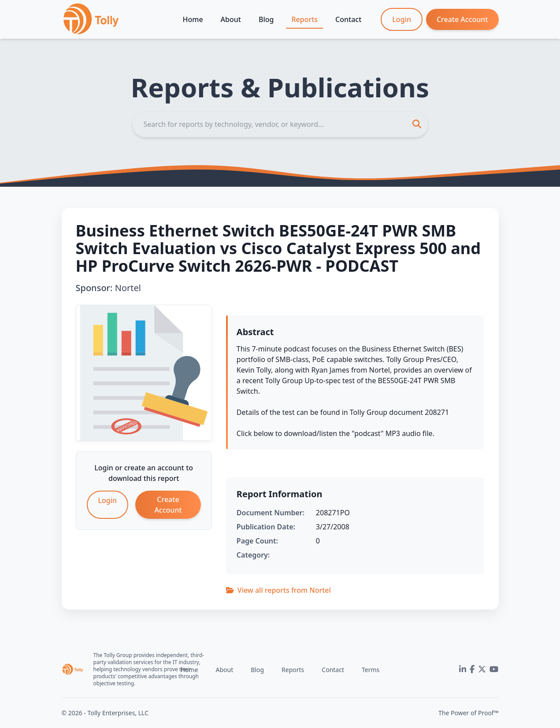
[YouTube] (494, 669)
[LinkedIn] (463, 669)
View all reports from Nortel (278, 590)
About (231, 19)
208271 (437, 412)
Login (402, 19)
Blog (266, 19)
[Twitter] (482, 669)
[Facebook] (472, 669)
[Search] (280, 124)
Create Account (462, 19)
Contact (348, 19)
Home (193, 19)
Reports (304, 19)
